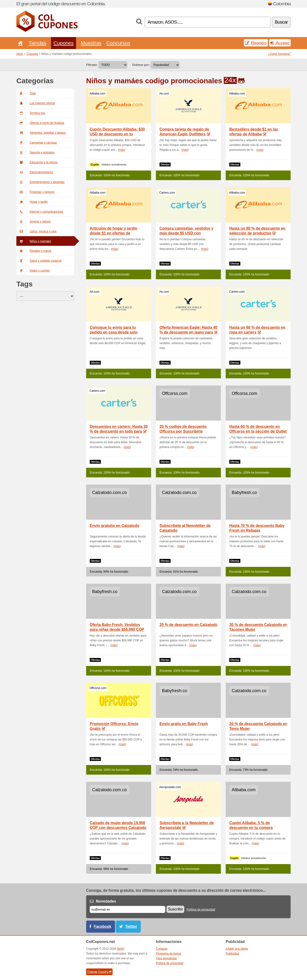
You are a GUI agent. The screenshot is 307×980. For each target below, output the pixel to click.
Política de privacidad (201, 910)
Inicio (20, 54)
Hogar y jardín (32, 202)
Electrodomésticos (35, 172)
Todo (26, 93)
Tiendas (38, 43)
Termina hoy (31, 113)
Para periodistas (166, 958)
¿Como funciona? (279, 54)
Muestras (91, 43)
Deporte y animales (35, 152)
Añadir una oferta (237, 949)
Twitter (131, 926)
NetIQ (121, 949)
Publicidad (232, 954)
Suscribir (175, 909)
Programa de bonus (169, 954)
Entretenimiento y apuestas (40, 182)
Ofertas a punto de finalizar (40, 123)
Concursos (118, 43)
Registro (256, 43)
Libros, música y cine (36, 231)
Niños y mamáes (34, 241)
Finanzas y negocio (35, 192)
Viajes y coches (33, 271)
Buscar (281, 22)
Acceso (280, 43)
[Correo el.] (128, 909)
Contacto (162, 949)
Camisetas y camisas (37, 143)
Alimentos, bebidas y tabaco (41, 133)
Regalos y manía (34, 251)
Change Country (99, 972)
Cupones (64, 43)
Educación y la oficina (37, 162)
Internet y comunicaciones (40, 212)
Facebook (103, 926)
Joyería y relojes (33, 221)
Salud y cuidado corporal (39, 261)
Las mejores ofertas (36, 103)
